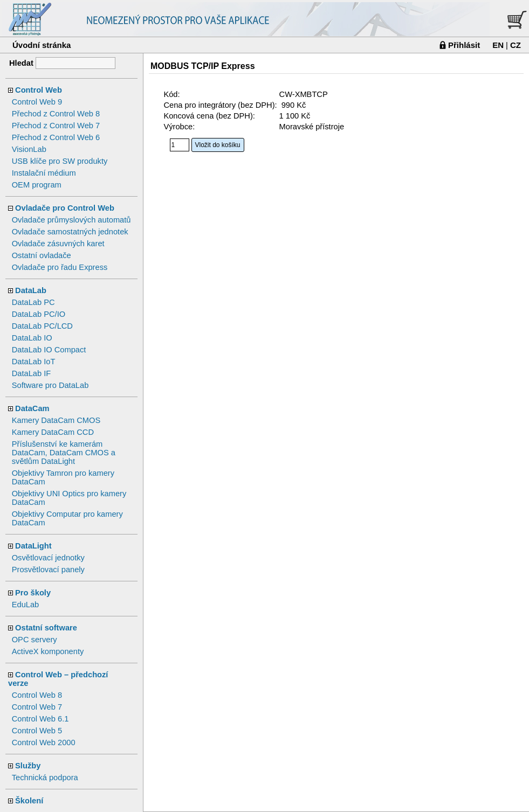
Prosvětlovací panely (48, 570)
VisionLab (29, 149)
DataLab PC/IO (39, 314)
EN (498, 45)
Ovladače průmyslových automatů (71, 220)
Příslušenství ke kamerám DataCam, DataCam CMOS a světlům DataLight (64, 453)
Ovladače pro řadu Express (60, 267)
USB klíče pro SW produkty (60, 161)
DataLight (33, 546)
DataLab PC (33, 302)
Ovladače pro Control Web (65, 208)
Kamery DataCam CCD (53, 432)
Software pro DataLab (50, 385)
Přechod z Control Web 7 (56, 126)
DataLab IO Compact (49, 350)
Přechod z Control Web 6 (56, 137)
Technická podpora (45, 778)
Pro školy (33, 593)
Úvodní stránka (42, 45)
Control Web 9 (37, 102)
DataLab (31, 290)
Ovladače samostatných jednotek (70, 232)
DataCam (32, 408)
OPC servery (35, 640)
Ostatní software (46, 628)
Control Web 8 (37, 695)
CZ (516, 45)
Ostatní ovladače (42, 255)
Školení (29, 801)
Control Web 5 (37, 731)
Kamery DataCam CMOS (56, 420)
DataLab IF (32, 373)
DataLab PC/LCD (42, 326)
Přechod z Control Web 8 (56, 114)
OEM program (37, 185)
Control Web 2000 (44, 742)
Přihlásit (464, 45)
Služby (28, 766)
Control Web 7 (37, 707)
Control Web (39, 90)
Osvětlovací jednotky (48, 558)
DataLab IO (32, 338)
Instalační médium (44, 173)
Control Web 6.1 (40, 719)
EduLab (26, 605)
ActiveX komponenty (48, 651)
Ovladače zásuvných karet (58, 244)
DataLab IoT (34, 362)
